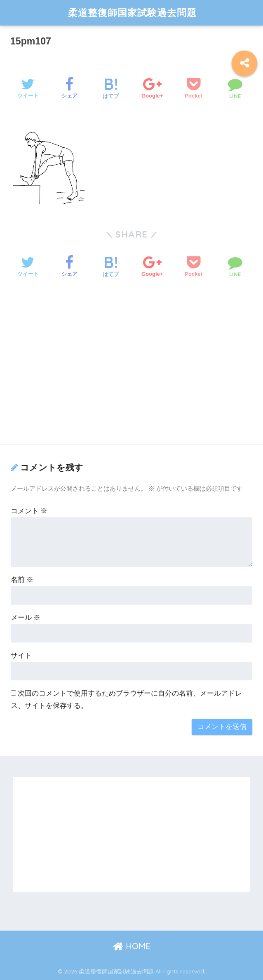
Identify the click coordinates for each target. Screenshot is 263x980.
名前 (22, 580)
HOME (132, 946)
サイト (21, 655)
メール (26, 618)
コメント (29, 511)
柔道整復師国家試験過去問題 (132, 13)
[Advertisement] (131, 372)
